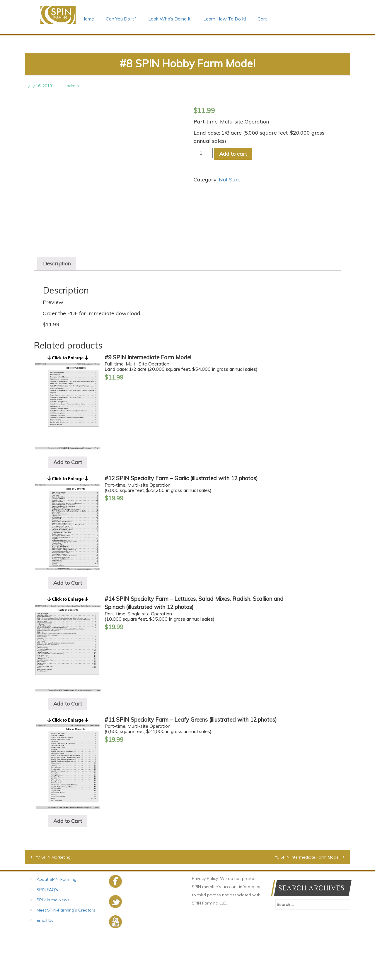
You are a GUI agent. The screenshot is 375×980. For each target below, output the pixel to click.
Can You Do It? (121, 19)
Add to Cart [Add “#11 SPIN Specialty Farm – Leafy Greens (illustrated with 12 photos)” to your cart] (68, 866)
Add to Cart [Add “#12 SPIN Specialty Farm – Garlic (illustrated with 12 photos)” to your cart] (68, 628)
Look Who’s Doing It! (170, 19)
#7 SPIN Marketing (53, 902)
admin (73, 86)
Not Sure (230, 180)
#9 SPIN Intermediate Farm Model (307, 902)
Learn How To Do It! (225, 19)
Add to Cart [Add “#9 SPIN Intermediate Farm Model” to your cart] (68, 507)
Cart (262, 19)
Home (88, 19)
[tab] (57, 308)
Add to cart (233, 154)
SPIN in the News (53, 945)
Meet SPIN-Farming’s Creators (66, 955)
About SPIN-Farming (57, 924)
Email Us (45, 965)
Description (57, 308)
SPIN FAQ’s (47, 935)
